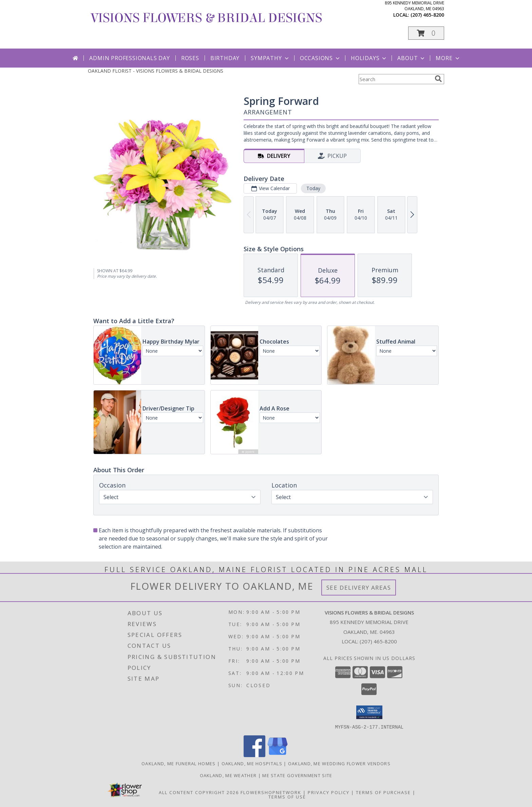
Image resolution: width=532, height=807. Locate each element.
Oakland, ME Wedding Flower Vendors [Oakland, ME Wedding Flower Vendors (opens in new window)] (339, 763)
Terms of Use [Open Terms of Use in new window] (287, 796)
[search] (438, 79)
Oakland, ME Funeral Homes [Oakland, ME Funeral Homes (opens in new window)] (179, 763)
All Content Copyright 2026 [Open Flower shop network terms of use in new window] (199, 792)
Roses (190, 58)
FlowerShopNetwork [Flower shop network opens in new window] (271, 792)
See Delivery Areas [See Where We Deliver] (359, 588)
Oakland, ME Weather (228, 775)
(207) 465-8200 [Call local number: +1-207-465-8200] (427, 15)
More (448, 58)
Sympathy (270, 58)
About (412, 58)
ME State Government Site (297, 775)
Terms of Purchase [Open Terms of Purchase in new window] (383, 792)
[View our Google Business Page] (278, 755)
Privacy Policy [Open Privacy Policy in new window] (329, 792)
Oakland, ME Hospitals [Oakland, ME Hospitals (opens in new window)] (252, 763)
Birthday (225, 58)
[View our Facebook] (254, 755)
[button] (426, 33)
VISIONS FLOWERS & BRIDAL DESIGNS (207, 18)
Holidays (369, 58)
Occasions (320, 58)
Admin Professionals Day (129, 58)
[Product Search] (395, 79)
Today (313, 188)
